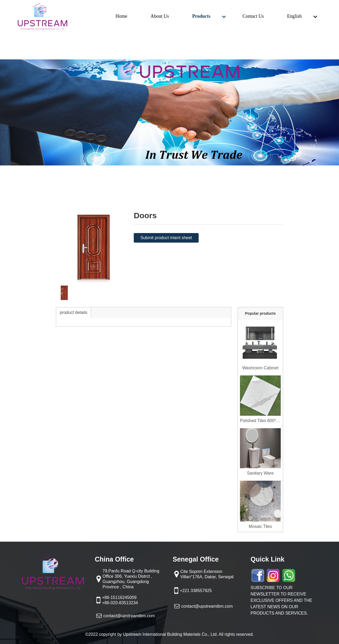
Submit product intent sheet (166, 238)
